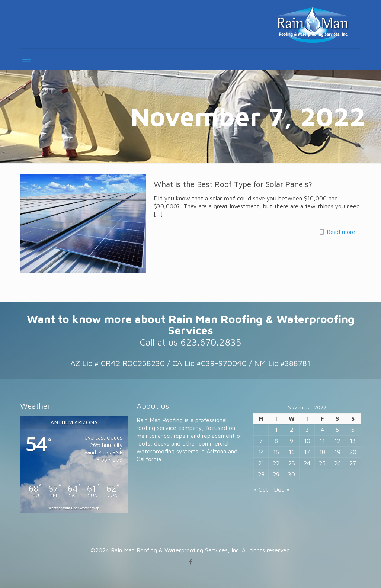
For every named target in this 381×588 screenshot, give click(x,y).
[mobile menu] (26, 59)
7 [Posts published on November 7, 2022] (261, 441)
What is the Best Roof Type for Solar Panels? (233, 184)
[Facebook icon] (191, 562)
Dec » (282, 489)
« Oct (261, 489)
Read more (341, 232)
